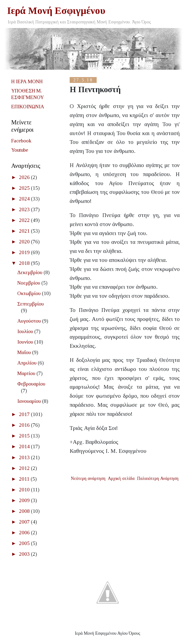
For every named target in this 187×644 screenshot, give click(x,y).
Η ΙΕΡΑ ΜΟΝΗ (27, 81)
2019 (25, 252)
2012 (25, 468)
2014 (25, 446)
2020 (25, 242)
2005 (25, 543)
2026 (25, 177)
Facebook (21, 141)
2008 (25, 511)
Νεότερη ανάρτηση (88, 478)
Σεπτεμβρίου (31, 304)
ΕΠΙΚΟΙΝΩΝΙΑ (28, 107)
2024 (25, 199)
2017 (25, 414)
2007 (25, 522)
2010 (25, 490)
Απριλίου (28, 363)
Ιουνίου (26, 342)
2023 (25, 209)
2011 (25, 479)
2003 (25, 554)
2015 (25, 436)
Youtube (20, 150)
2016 (25, 425)
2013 (25, 457)
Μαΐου (25, 352)
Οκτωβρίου (30, 293)
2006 (25, 533)
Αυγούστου (30, 321)
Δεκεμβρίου (30, 272)
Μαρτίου (27, 373)
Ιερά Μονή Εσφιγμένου (56, 11)
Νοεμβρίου (29, 283)
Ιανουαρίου (30, 401)
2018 (25, 263)
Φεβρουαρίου (31, 384)
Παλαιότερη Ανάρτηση (158, 478)
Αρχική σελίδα (121, 478)
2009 (25, 500)
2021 (25, 231)
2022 (25, 220)
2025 (25, 188)
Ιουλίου (26, 331)
